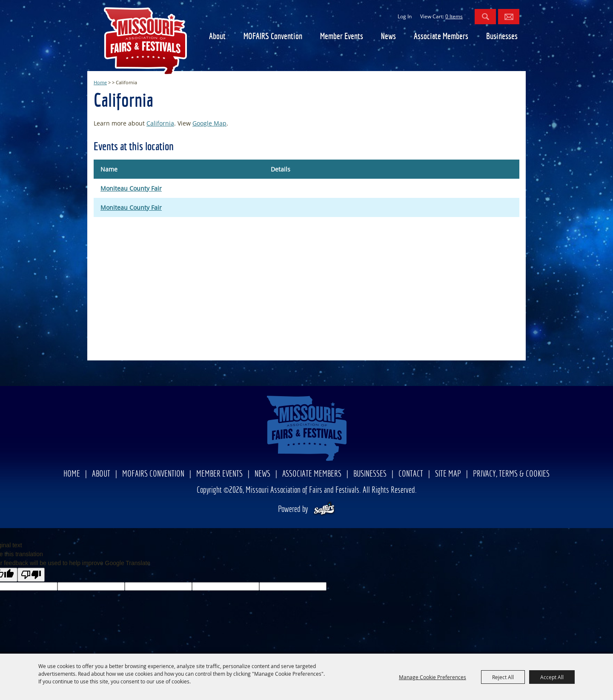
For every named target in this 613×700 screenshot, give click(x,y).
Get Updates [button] (509, 17)
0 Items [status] (454, 16)
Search (485, 17)
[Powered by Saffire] (324, 510)
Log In (405, 16)
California (160, 123)
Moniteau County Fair (131, 188)
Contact (411, 474)
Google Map (209, 123)
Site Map (448, 474)
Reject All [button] (503, 677)
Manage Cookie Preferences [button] (433, 677)
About (217, 37)
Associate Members (441, 37)
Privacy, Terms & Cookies (511, 474)
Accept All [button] (552, 677)
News (388, 37)
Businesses (502, 37)
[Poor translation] (31, 575)
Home (100, 82)
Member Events (342, 37)
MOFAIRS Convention (273, 37)
